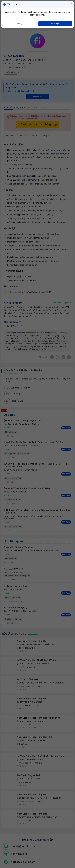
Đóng (20, 24)
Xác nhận (55, 24)
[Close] (71, 4)
